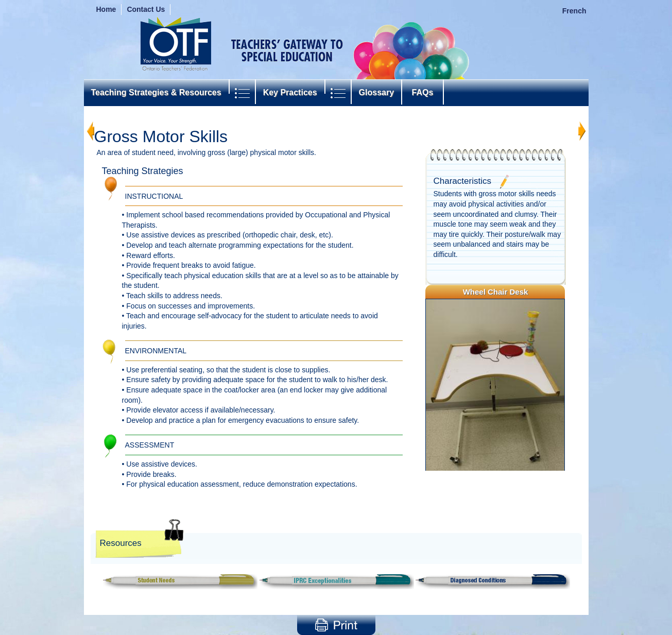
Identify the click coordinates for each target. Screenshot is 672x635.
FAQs (423, 92)
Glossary (376, 92)
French (574, 11)
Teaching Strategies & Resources (156, 92)
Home (106, 9)
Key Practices (290, 92)
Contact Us (146, 9)
